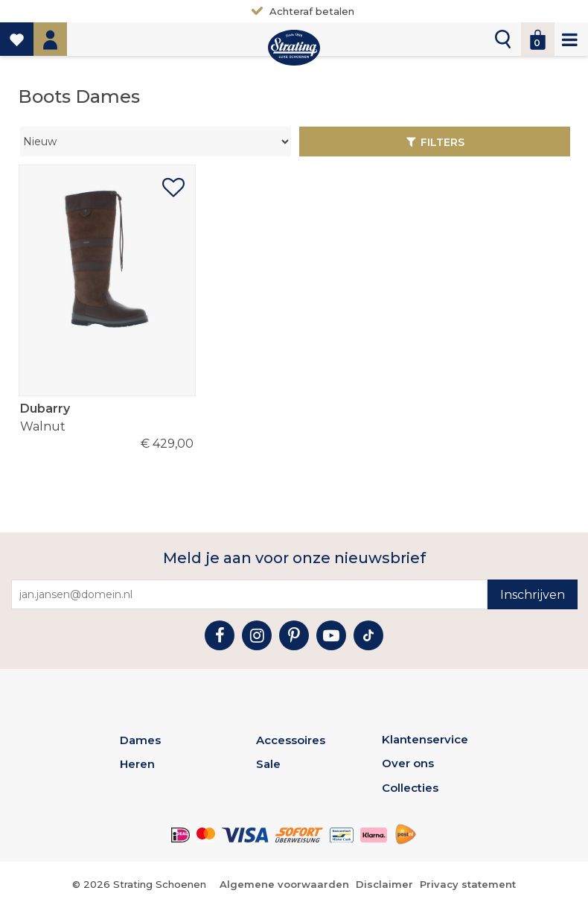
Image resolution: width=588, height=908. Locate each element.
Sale (268, 764)
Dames (140, 740)
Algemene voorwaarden (284, 884)
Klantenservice (425, 739)
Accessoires (291, 740)
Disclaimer (384, 884)
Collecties (410, 788)
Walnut (107, 417)
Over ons (408, 763)
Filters (442, 142)
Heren (137, 764)
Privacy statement (468, 884)
